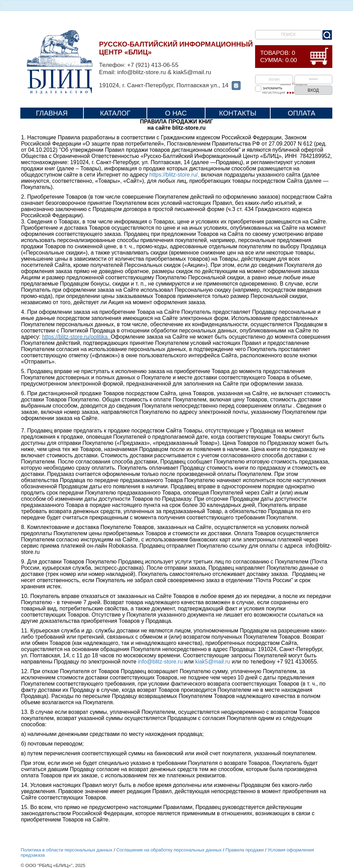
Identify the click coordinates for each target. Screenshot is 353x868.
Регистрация (274, 93)
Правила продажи (245, 850)
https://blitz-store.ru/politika (76, 337)
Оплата (302, 113)
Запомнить (273, 88)
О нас (176, 113)
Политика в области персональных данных (67, 850)
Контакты (238, 113)
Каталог (115, 113)
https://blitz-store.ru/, (174, 175)
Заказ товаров (294, 84)
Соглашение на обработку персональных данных (169, 850)
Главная (52, 113)
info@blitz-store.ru (160, 662)
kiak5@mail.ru (213, 662)
